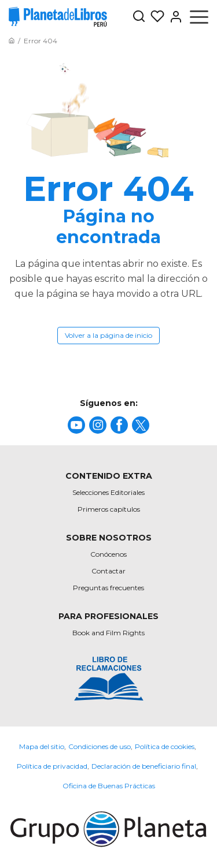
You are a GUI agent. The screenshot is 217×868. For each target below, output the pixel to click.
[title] (76, 425)
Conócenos (108, 554)
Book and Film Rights (108, 633)
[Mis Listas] (155, 17)
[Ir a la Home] (12, 41)
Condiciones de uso (100, 746)
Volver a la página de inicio (108, 335)
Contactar (108, 571)
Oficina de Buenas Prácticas (109, 786)
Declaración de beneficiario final (144, 766)
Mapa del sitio (42, 746)
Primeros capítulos (109, 509)
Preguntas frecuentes (108, 588)
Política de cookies (165, 746)
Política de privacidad (52, 766)
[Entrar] (174, 17)
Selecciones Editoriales (108, 492)
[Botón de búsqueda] (139, 17)
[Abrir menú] (199, 17)
